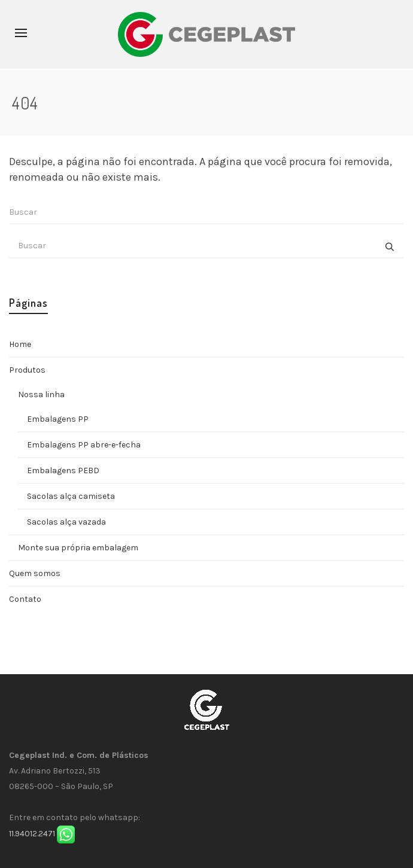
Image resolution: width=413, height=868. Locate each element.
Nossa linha (41, 395)
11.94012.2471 (32, 834)
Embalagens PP (58, 419)
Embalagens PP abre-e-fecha (84, 445)
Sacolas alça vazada (66, 522)
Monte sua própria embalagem (78, 548)
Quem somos (35, 573)
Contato (25, 599)
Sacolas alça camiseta (71, 496)
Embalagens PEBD (63, 470)
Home (20, 344)
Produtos (27, 370)
